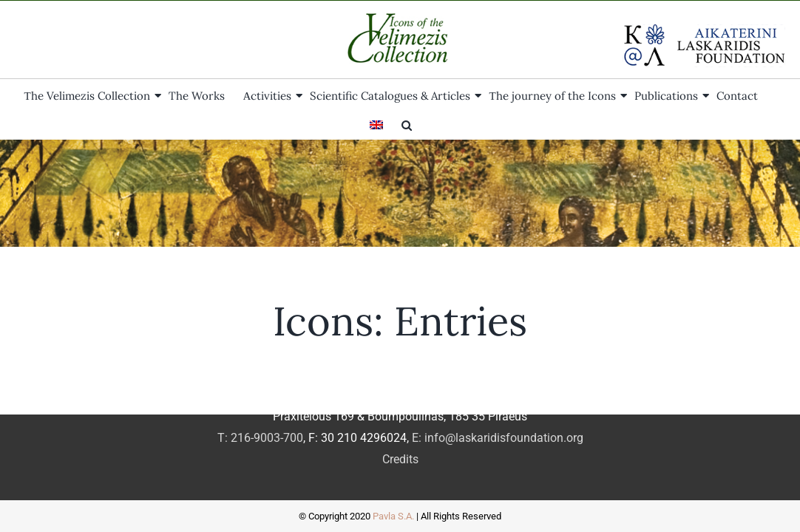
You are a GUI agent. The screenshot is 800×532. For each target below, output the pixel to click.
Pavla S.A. (393, 516)
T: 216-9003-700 (260, 438)
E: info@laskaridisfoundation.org (498, 438)
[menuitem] (756, 95)
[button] (400, 124)
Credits (400, 459)
